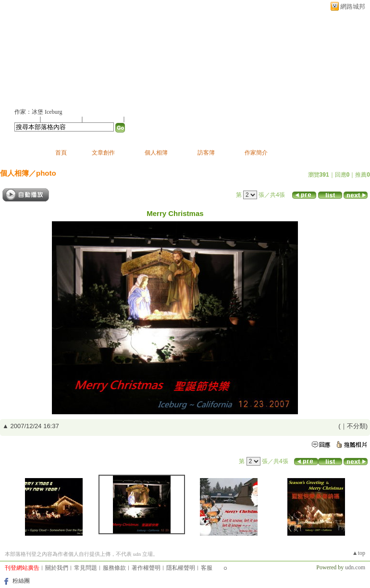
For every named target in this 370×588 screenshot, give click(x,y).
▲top (359, 553)
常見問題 (86, 568)
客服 (207, 568)
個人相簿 (156, 153)
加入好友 (26, 119)
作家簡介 (256, 153)
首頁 (61, 153)
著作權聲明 (146, 568)
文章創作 (103, 153)
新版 (166, 56)
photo (46, 173)
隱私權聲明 (181, 568)
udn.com (355, 567)
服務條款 (114, 568)
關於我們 (57, 568)
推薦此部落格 (62, 119)
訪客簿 (206, 153)
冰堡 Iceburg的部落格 (72, 56)
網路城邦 (353, 6)
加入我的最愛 (104, 119)
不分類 (356, 426)
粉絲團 (21, 581)
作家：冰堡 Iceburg (38, 112)
